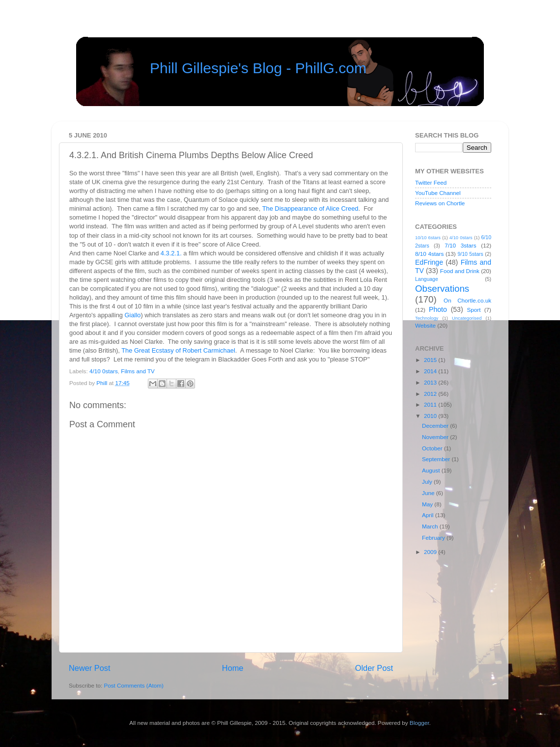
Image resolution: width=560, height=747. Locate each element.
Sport (474, 310)
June (429, 493)
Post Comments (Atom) (133, 685)
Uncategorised (467, 318)
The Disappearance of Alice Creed (310, 208)
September (437, 459)
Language (427, 279)
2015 (431, 360)
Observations (442, 289)
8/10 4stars (429, 254)
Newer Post (90, 668)
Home (233, 668)
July (428, 482)
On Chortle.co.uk (467, 300)
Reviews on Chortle (440, 203)
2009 (431, 552)
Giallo (133, 315)
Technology (427, 318)
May (428, 504)
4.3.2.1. (171, 253)
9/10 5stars (470, 254)
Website (425, 325)
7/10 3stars (460, 245)
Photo (438, 309)
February (434, 538)
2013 (431, 382)
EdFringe (429, 262)
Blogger (420, 723)
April (429, 515)
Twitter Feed (431, 182)
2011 (431, 404)
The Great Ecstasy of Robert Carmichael (178, 350)
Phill (102, 383)
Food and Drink (460, 271)
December (436, 426)
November (436, 437)
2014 (431, 371)
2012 (431, 394)
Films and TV (138, 371)
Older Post (374, 668)
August (432, 470)
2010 (431, 416)
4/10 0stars (104, 371)
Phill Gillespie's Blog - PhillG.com (258, 68)
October (433, 448)
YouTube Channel (438, 193)
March (431, 526)
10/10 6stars (428, 238)
